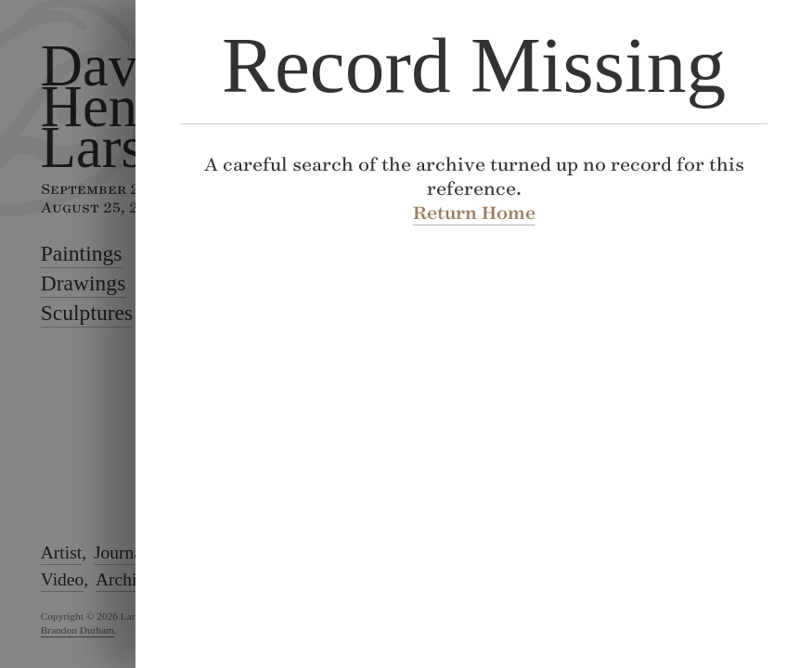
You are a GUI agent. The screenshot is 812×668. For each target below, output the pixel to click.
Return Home (473, 213)
